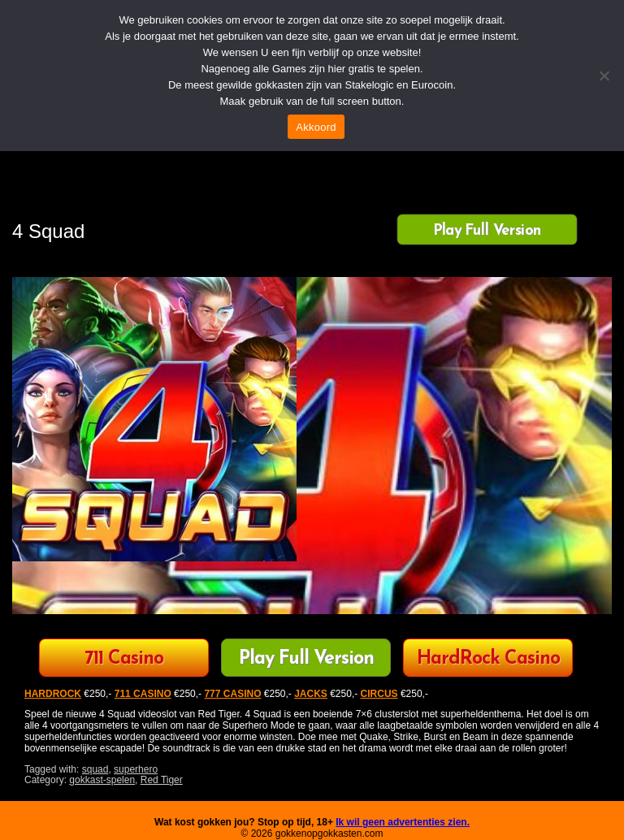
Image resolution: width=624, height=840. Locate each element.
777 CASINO (232, 694)
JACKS (311, 694)
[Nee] (604, 76)
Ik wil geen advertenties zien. (403, 822)
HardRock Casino (488, 659)
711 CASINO (143, 694)
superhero (136, 769)
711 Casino (124, 659)
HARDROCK (53, 694)
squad (95, 769)
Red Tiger (162, 780)
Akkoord (316, 127)
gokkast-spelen (102, 780)
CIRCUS (379, 694)
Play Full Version (487, 231)
